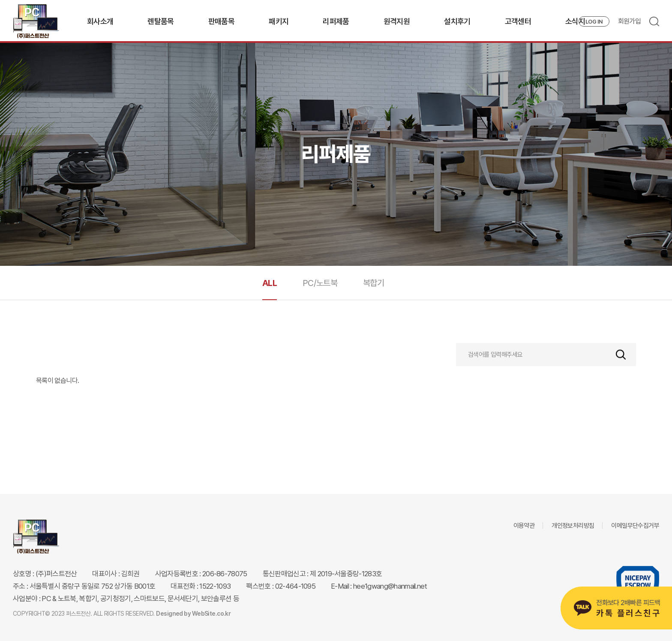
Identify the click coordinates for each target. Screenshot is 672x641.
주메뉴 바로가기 (0, 0)
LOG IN (594, 22)
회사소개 (100, 21)
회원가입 (629, 21)
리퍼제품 (336, 21)
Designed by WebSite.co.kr (193, 614)
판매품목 (221, 21)
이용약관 (524, 526)
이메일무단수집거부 (635, 526)
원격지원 (397, 21)
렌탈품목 (160, 21)
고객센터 (518, 21)
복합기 (373, 283)
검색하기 (621, 355)
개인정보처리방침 (573, 526)
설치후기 (457, 21)
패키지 (279, 21)
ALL (270, 283)
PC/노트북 (320, 283)
